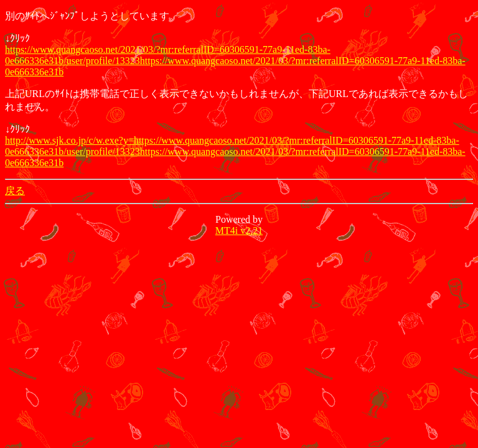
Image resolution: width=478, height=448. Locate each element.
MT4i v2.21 (239, 231)
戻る (15, 191)
